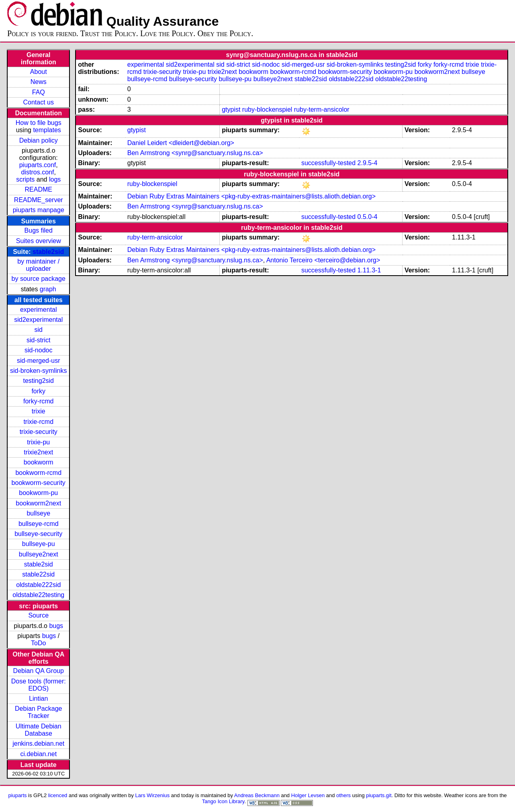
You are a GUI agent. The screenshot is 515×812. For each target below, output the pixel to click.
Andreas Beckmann (257, 795)
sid (39, 330)
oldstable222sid (38, 585)
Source (38, 615)
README (39, 189)
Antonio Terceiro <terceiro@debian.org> (323, 260)
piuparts (17, 795)
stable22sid (38, 574)
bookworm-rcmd (38, 473)
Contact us (39, 102)
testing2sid (38, 381)
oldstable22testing (38, 595)
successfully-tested (328, 163)
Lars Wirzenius (153, 795)
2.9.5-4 (368, 163)
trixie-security (39, 432)
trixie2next (38, 452)
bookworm (39, 462)
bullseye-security (38, 534)
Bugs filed (39, 230)
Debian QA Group (39, 671)
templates (47, 130)
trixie (39, 411)
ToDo (38, 643)
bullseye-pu (39, 544)
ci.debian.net (38, 754)
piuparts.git (379, 795)
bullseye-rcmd (39, 524)
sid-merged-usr (39, 361)
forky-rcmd (39, 401)
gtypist (231, 109)
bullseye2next (39, 554)
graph (48, 289)
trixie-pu (38, 442)
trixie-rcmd (38, 422)
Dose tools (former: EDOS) (39, 685)
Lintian (38, 698)
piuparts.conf (38, 165)
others (343, 795)
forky (38, 391)
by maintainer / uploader (38, 265)
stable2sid (48, 252)
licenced (58, 795)
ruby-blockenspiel (267, 109)
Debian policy (39, 140)
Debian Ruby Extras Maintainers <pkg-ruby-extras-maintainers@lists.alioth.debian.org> (251, 196)
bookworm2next (38, 503)
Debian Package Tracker (38, 712)
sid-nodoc (38, 350)
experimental (39, 310)
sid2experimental (38, 320)
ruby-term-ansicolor (322, 109)
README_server (39, 200)
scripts (25, 179)
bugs (56, 626)
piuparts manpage (39, 210)
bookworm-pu (38, 493)
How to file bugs (39, 123)
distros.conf (38, 172)
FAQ (39, 92)
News (39, 82)
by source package (39, 279)
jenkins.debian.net (38, 743)
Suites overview (39, 241)
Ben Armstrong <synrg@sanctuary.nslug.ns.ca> (195, 153)
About (39, 72)
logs (55, 179)
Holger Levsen (308, 795)
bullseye (38, 513)
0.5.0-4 (368, 217)
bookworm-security (39, 483)
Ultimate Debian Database (39, 730)
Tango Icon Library (223, 801)
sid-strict (39, 340)
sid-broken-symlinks (38, 371)
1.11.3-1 (369, 270)
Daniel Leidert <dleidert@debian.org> (181, 143)
